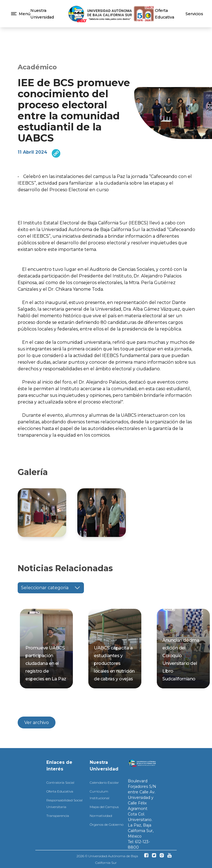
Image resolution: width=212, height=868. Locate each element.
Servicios (194, 14)
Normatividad (101, 816)
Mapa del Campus (104, 807)
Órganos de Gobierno (107, 824)
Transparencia (58, 816)
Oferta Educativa (60, 791)
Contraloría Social (60, 782)
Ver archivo (37, 723)
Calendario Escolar (104, 782)
